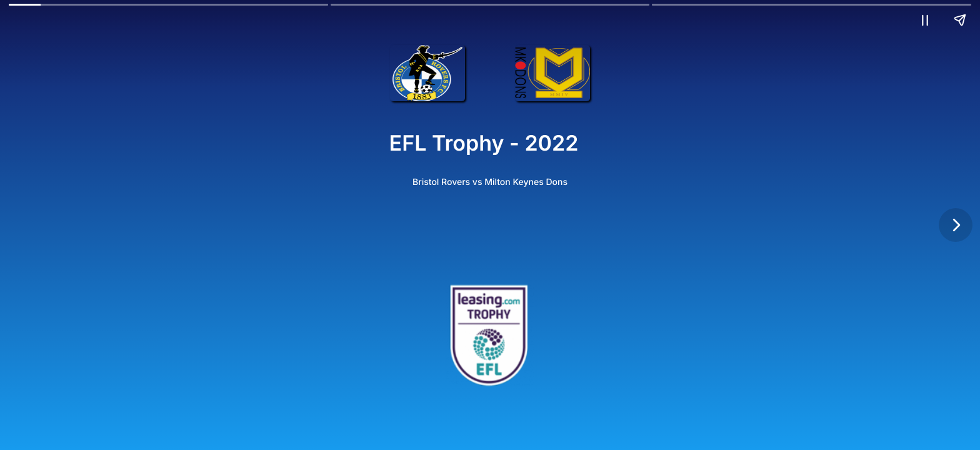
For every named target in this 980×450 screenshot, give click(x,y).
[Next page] (956, 225)
